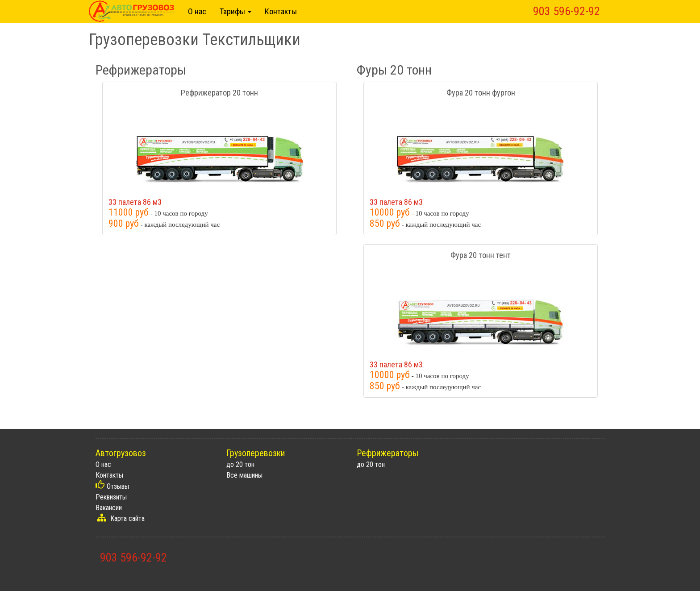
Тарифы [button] (235, 11)
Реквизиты (111, 497)
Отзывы (118, 486)
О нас (197, 11)
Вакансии (109, 508)
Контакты (281, 11)
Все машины (244, 475)
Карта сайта (127, 518)
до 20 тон (240, 464)
